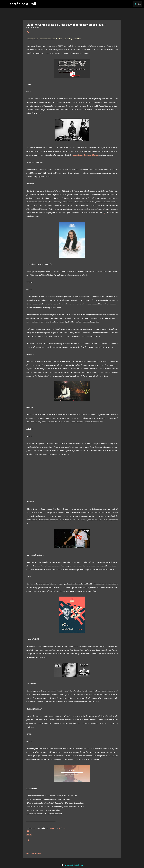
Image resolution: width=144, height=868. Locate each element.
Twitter (51, 828)
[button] (28, 32)
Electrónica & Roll (21, 4)
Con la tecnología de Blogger (72, 865)
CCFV (29, 835)
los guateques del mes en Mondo (85, 155)
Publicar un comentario (34, 853)
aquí (104, 213)
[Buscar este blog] (130, 4)
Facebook (62, 828)
